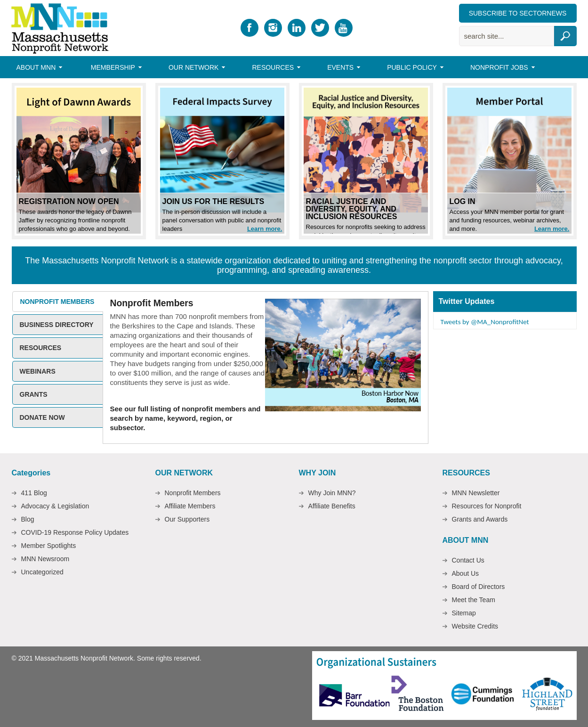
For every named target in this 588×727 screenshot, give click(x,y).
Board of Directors (479, 587)
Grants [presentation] (34, 394)
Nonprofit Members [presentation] (57, 302)
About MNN (37, 69)
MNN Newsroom (45, 559)
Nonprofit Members (193, 493)
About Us (466, 573)
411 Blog (34, 493)
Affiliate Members (190, 506)
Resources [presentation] (41, 348)
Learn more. (265, 229)
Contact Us (468, 560)
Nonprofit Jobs (500, 69)
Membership (114, 69)
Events (342, 69)
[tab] (57, 302)
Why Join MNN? (332, 493)
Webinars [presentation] (38, 371)
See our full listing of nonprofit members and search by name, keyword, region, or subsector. (185, 418)
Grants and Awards (480, 519)
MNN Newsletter (476, 493)
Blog (28, 519)
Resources (274, 69)
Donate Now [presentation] (42, 417)
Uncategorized (42, 572)
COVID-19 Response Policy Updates (75, 532)
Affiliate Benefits (332, 506)
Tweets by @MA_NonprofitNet (485, 322)
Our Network (195, 69)
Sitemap (464, 613)
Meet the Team (474, 600)
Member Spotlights (49, 546)
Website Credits (475, 626)
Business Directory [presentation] (57, 325)
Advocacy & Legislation (55, 506)
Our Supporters (187, 519)
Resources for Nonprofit (487, 506)
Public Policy (413, 69)
